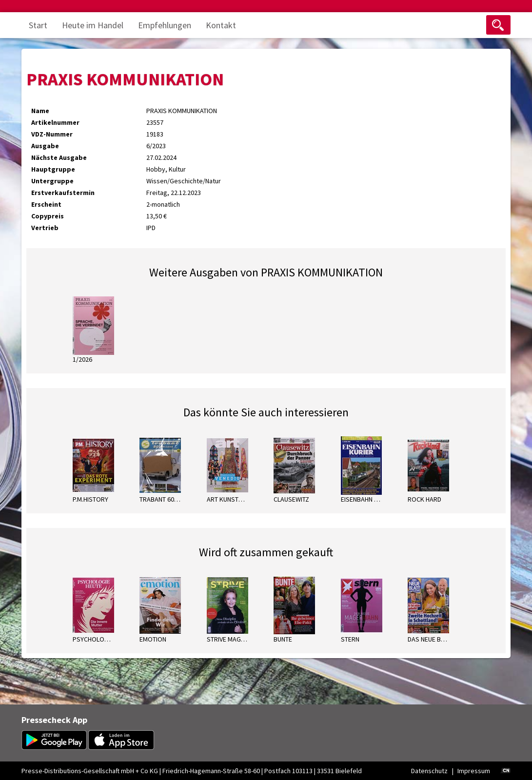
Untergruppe (52, 181)
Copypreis (48, 216)
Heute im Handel (93, 25)
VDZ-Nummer (52, 134)
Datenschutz (429, 771)
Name (40, 111)
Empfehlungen (165, 25)
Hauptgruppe (53, 169)
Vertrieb (45, 228)
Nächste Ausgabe (59, 157)
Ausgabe (45, 146)
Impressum (474, 771)
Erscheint (46, 204)
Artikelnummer (55, 122)
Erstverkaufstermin (63, 193)
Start (38, 25)
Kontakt (221, 25)
